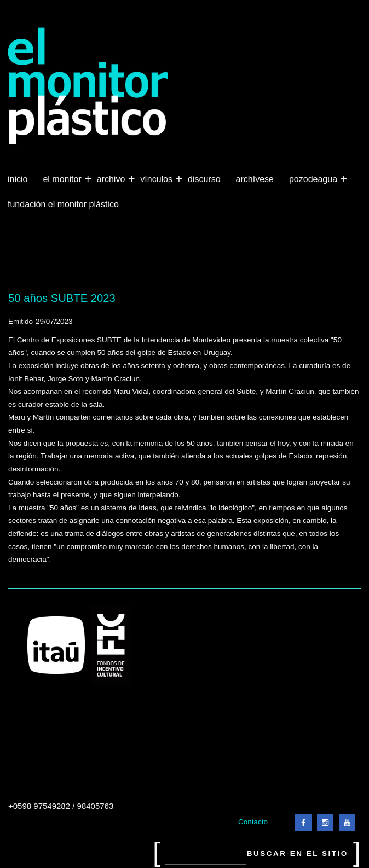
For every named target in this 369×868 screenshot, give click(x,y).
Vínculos (157, 179)
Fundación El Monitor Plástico (63, 204)
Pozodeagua (314, 179)
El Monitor (63, 179)
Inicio (18, 179)
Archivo (112, 179)
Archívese (255, 179)
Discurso (204, 179)
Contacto (253, 822)
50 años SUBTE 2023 (62, 298)
